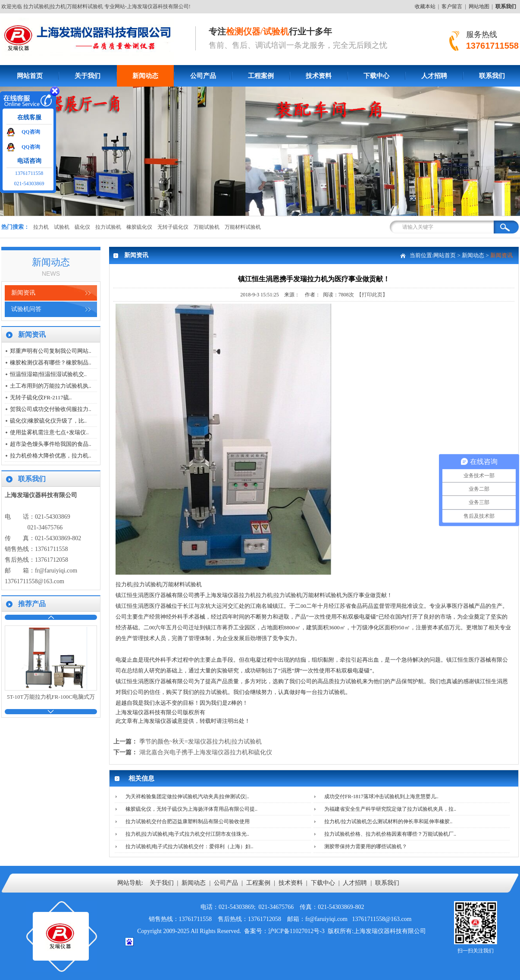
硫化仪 (82, 227)
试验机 (62, 227)
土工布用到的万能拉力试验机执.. (51, 386)
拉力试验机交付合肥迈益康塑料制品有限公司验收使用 (188, 821)
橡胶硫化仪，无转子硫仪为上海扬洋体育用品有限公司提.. (191, 809)
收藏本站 (425, 6)
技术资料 (319, 76)
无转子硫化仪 (173, 227)
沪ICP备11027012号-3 (296, 931)
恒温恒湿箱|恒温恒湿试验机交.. (48, 374)
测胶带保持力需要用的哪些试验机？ (366, 846)
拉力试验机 (108, 227)
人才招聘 (434, 76)
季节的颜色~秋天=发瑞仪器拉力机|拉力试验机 (200, 742)
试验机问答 (26, 309)
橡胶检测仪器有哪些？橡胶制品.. (51, 362)
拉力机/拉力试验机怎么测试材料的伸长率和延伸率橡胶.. (388, 821)
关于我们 (88, 76)
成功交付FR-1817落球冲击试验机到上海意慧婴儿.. (381, 796)
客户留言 (452, 6)
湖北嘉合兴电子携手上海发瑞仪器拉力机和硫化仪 (206, 752)
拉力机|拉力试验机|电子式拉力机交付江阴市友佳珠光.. (187, 834)
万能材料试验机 (243, 227)
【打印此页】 (372, 295)
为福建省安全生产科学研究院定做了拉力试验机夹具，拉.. (390, 809)
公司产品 (203, 76)
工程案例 (261, 76)
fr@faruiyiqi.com (56, 571)
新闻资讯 (23, 293)
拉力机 (41, 227)
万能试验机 (207, 227)
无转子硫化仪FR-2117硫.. (41, 397)
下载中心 (376, 76)
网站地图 (479, 6)
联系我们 (387, 883)
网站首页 (30, 76)
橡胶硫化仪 (139, 227)
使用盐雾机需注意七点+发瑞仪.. (49, 432)
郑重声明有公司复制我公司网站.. (51, 351)
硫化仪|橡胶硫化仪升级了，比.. (48, 421)
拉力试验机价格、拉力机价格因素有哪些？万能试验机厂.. (390, 834)
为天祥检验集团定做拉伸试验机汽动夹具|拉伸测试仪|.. (187, 796)
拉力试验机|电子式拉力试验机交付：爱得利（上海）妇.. (189, 846)
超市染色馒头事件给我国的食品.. (51, 444)
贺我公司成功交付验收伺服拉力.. (51, 409)
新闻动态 (145, 76)
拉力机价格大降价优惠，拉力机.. (51, 456)
